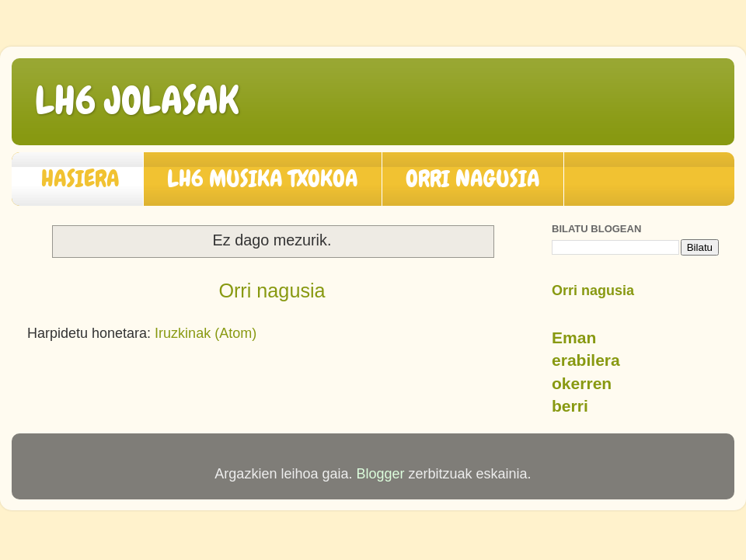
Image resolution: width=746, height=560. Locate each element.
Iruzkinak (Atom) (206, 333)
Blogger (380, 474)
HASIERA (80, 179)
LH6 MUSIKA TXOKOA (263, 179)
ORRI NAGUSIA (473, 179)
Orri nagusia (272, 290)
